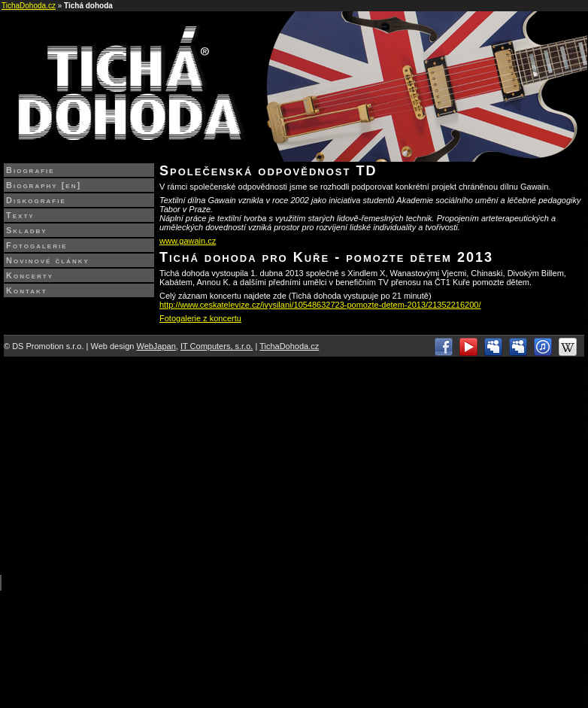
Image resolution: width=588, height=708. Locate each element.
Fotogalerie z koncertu (200, 318)
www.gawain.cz (188, 241)
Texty (20, 215)
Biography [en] (44, 185)
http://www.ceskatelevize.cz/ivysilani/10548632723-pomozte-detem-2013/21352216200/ (320, 305)
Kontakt (27, 290)
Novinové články (48, 260)
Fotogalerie (36, 245)
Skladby (27, 230)
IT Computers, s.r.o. (217, 346)
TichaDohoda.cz (29, 6)
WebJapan (156, 346)
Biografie (30, 170)
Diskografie (36, 200)
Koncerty (30, 275)
